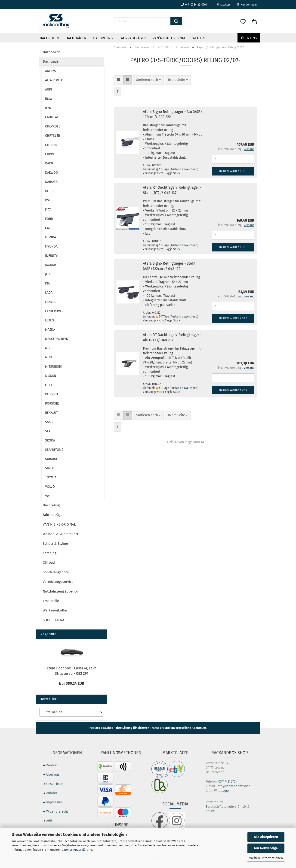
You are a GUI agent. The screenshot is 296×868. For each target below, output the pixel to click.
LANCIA (50, 302)
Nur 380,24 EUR (72, 683)
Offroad (49, 563)
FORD (49, 219)
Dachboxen (49, 38)
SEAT (48, 431)
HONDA (51, 237)
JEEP (48, 274)
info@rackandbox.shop (234, 786)
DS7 (48, 200)
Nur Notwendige (266, 848)
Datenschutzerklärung (77, 850)
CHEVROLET (53, 126)
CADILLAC (52, 117)
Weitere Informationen (266, 858)
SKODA (50, 440)
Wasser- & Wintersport (60, 534)
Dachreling (103, 38)
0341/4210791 (228, 782)
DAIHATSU (52, 182)
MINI (48, 357)
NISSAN (51, 376)
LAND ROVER (54, 311)
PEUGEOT (52, 394)
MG (47, 348)
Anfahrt (52, 793)
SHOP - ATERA (54, 620)
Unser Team (55, 784)
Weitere (199, 38)
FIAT (48, 210)
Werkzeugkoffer (55, 610)
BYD (48, 108)
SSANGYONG (54, 450)
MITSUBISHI (54, 367)
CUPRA (50, 154)
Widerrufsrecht (57, 812)
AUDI (49, 89)
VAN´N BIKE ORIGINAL (169, 38)
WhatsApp (222, 5)
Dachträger (76, 38)
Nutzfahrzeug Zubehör (60, 591)
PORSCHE (52, 404)
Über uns (249, 38)
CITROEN (51, 145)
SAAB (49, 422)
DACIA (49, 163)
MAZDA (50, 330)
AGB (49, 821)
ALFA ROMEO (54, 80)
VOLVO (50, 487)
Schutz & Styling (55, 544)
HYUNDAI (52, 246)
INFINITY (51, 256)
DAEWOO (52, 173)
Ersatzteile (51, 601)
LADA (49, 293)
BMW (49, 99)
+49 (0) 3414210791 (194, 5)
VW (47, 496)
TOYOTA (51, 477)
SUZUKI (50, 468)
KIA (47, 283)
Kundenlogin (247, 5)
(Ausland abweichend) (184, 169)
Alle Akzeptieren (266, 837)
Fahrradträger (133, 38)
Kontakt (52, 765)
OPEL (49, 385)
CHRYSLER (52, 136)
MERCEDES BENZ (57, 339)
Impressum (54, 802)
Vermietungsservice (58, 582)
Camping (50, 553)
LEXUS (50, 320)
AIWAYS (51, 71)
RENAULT (51, 413)
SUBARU (51, 459)
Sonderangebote (56, 572)
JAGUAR (50, 265)
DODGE (50, 191)
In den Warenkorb (233, 171)
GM (47, 228)
